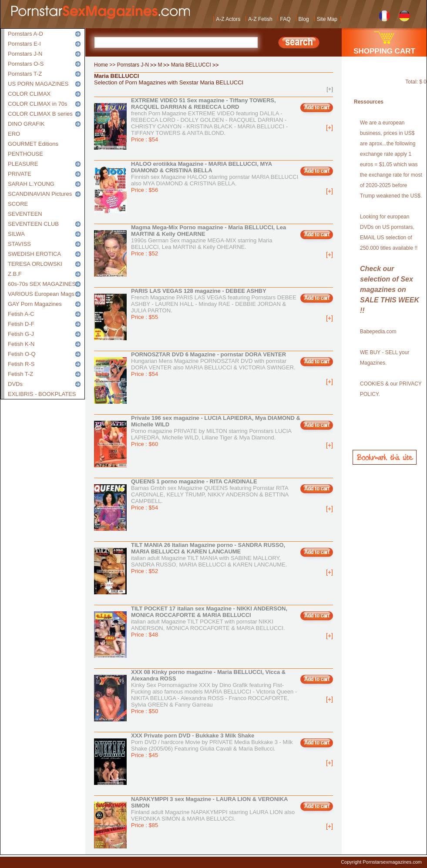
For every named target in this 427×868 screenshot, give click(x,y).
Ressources (369, 102)
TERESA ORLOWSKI (35, 264)
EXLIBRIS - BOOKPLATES (42, 394)
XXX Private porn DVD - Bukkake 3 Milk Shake (193, 736)
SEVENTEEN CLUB (33, 224)
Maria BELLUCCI (191, 65)
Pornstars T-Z (25, 74)
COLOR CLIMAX (29, 94)
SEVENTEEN (25, 214)
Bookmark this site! (385, 457)
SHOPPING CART (384, 51)
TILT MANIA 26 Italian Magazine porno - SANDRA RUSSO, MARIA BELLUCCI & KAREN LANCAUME (208, 548)
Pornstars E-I (24, 44)
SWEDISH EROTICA (34, 254)
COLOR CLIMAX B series (40, 114)
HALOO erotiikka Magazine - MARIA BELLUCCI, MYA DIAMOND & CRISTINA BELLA (202, 167)
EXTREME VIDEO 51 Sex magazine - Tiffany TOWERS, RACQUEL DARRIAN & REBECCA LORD (203, 104)
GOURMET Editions (33, 144)
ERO (14, 134)
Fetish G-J (21, 334)
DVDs (15, 384)
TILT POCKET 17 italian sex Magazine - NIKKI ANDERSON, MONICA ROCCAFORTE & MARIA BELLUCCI (209, 612)
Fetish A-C (21, 314)
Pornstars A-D (25, 34)
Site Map (327, 19)
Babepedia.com (378, 332)
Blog (304, 19)
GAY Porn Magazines (35, 304)
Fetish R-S (21, 364)
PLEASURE (23, 164)
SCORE (18, 204)
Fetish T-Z (20, 374)
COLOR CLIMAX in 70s (38, 104)
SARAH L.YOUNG (31, 184)
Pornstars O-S (26, 64)
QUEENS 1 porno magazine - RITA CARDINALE (194, 481)
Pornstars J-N (25, 54)
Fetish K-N (21, 344)
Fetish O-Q (22, 354)
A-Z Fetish (260, 19)
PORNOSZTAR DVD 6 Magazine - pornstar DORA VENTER (208, 354)
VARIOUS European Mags (41, 294)
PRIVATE (20, 174)
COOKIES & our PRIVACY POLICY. (391, 389)
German (405, 15)
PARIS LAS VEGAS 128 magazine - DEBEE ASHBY (199, 291)
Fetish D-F (21, 324)
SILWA (16, 234)
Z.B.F (15, 274)
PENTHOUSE (25, 154)
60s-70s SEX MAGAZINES (42, 284)
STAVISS (19, 244)
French (385, 15)
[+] (330, 89)
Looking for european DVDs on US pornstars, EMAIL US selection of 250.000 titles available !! (389, 232)
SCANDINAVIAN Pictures (40, 194)
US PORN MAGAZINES (38, 84)
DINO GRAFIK (26, 124)
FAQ (286, 19)
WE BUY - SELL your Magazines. (385, 358)
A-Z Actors (228, 19)
